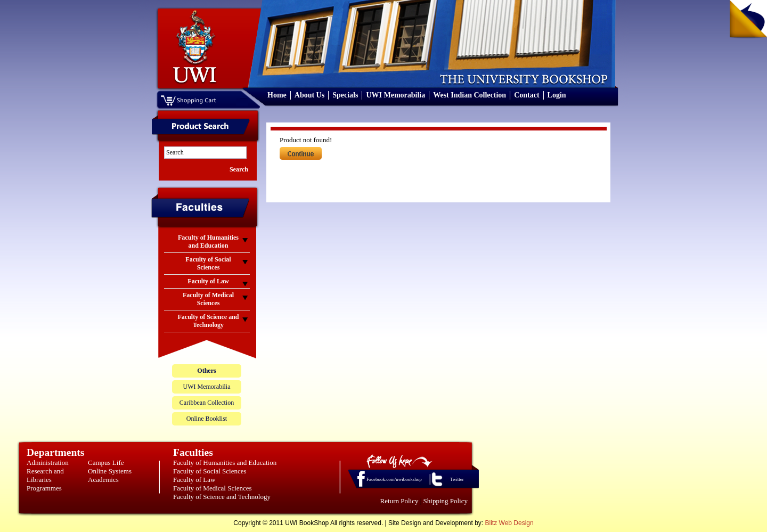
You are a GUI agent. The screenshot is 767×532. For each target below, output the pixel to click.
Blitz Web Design (509, 523)
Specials (345, 95)
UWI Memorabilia (395, 95)
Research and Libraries (45, 475)
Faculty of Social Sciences (210, 471)
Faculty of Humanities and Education (225, 463)
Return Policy (399, 501)
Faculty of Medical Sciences (213, 488)
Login (557, 95)
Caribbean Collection (207, 403)
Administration (48, 463)
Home (277, 95)
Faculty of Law (194, 480)
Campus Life (106, 463)
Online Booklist (207, 419)
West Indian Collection (470, 95)
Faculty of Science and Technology (222, 497)
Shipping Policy (446, 501)
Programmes (44, 488)
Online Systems (110, 471)
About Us (309, 95)
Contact (527, 95)
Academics (103, 480)
